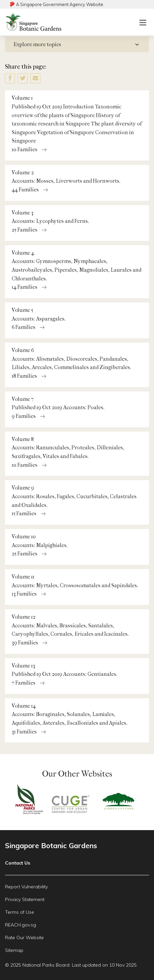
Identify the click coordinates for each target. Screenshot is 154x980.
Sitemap (14, 950)
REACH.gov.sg (21, 925)
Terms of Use (20, 912)
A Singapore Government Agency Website (60, 4)
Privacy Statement (25, 899)
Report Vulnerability (26, 887)
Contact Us (18, 863)
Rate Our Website (24, 938)
